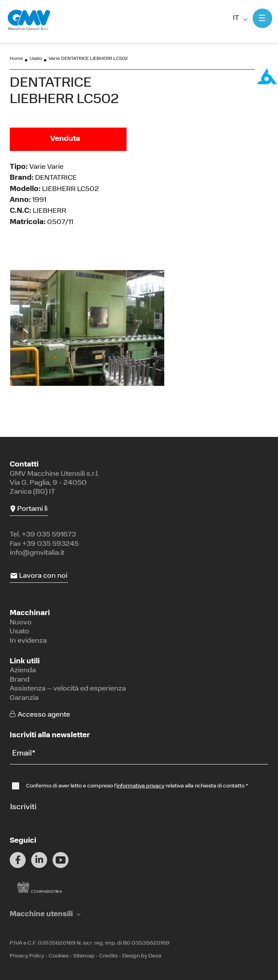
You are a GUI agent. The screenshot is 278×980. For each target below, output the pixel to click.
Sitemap (84, 956)
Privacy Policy (27, 956)
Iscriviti (23, 807)
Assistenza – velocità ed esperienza (68, 689)
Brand (20, 680)
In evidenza (28, 641)
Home (16, 59)
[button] (45, 914)
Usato (36, 59)
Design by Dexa (142, 956)
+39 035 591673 (49, 535)
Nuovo (21, 623)
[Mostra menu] (262, 18)
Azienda (23, 671)
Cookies (59, 956)
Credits (108, 956)
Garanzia (24, 698)
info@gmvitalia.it (37, 553)
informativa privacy (140, 786)
